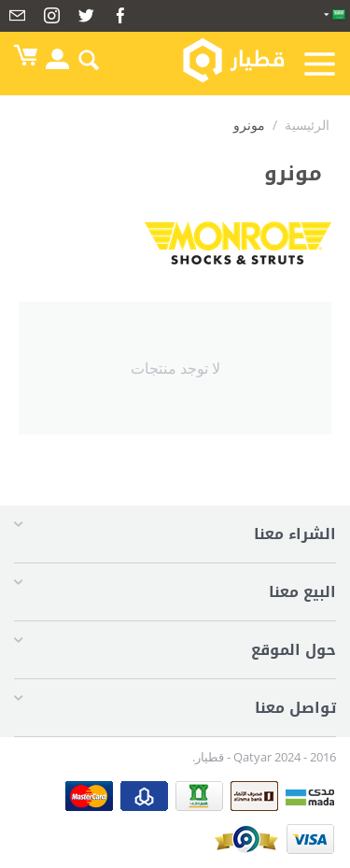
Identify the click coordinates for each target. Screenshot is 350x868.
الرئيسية (307, 125)
